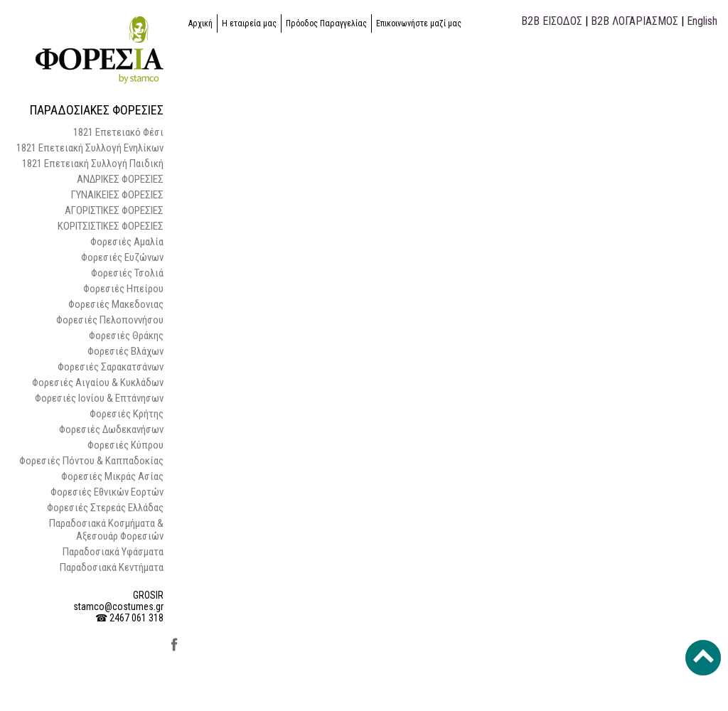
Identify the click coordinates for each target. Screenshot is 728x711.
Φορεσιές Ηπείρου (123, 289)
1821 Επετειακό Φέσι (118, 132)
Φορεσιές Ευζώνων (122, 257)
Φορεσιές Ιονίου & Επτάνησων (99, 398)
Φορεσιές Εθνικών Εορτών (107, 492)
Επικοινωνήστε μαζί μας (419, 23)
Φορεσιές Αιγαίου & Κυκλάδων (98, 383)
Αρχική (200, 23)
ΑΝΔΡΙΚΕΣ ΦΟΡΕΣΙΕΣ (120, 179)
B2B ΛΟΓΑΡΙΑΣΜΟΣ (635, 21)
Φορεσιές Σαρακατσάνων (111, 367)
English (702, 21)
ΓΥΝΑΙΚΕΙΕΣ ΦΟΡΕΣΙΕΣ (117, 195)
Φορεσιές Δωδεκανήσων (111, 429)
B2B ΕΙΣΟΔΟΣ (552, 21)
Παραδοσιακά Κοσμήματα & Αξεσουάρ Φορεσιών (106, 530)
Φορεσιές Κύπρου (125, 445)
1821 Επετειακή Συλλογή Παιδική (93, 164)
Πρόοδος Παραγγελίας (326, 23)
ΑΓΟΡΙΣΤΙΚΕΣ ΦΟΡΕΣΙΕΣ (114, 210)
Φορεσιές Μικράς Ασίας (112, 476)
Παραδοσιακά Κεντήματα (112, 567)
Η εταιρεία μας (249, 23)
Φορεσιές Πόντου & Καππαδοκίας (91, 461)
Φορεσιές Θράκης (126, 336)
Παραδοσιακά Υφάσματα (113, 552)
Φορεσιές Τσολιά (127, 273)
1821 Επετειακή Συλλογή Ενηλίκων (90, 148)
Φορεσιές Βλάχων (125, 351)
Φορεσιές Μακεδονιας (116, 304)
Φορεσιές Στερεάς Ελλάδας (105, 508)
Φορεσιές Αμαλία (127, 242)
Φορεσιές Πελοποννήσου (110, 320)
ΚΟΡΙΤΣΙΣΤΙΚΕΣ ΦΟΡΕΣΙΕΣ (111, 226)
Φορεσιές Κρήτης (127, 414)
